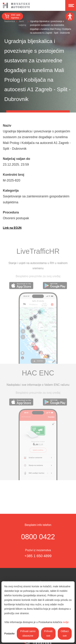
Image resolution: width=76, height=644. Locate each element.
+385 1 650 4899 (38, 556)
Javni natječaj (22, 23)
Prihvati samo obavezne (28, 633)
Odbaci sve (65, 633)
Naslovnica (10, 21)
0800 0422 (38, 537)
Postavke (9, 634)
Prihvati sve (48, 633)
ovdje (66, 622)
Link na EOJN (12, 228)
